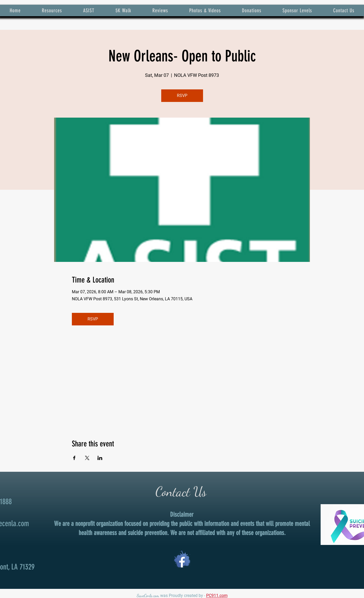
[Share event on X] (87, 458)
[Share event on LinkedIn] (100, 458)
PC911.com (217, 596)
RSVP (182, 96)
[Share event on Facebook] (74, 458)
